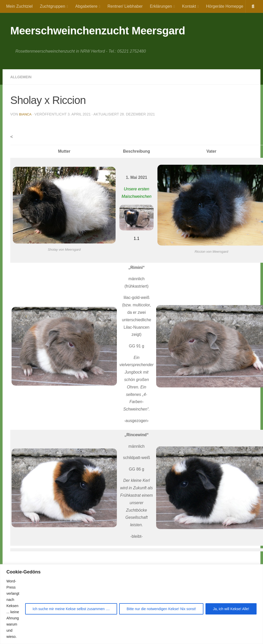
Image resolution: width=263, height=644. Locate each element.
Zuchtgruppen (53, 6)
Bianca (26, 114)
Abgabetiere (86, 6)
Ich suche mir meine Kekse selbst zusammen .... (71, 609)
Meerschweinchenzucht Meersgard (98, 31)
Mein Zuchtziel (19, 6)
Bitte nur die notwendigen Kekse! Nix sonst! (161, 609)
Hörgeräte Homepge (225, 6)
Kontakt (189, 6)
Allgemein (22, 77)
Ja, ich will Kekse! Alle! (231, 609)
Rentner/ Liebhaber (125, 6)
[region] (131, 604)
